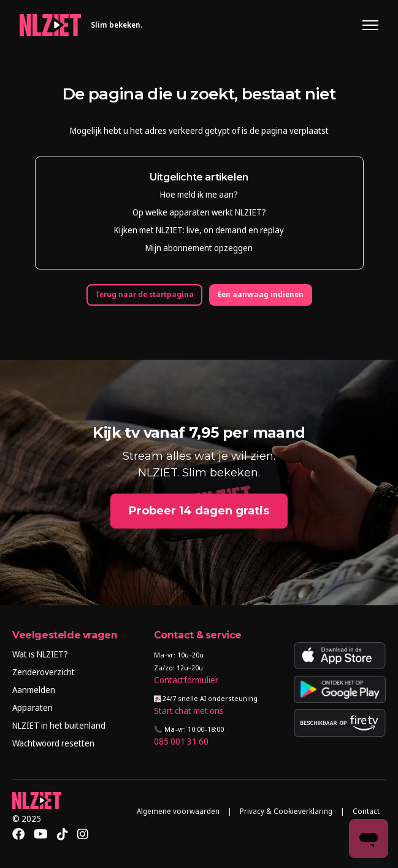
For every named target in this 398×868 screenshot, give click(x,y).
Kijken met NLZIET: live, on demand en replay (199, 230)
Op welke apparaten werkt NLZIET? (199, 212)
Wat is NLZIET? (40, 654)
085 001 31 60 (181, 741)
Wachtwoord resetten (53, 743)
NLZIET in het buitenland (59, 725)
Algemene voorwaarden (178, 811)
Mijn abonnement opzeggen (199, 248)
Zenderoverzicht (44, 672)
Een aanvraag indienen (261, 294)
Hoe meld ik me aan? (199, 194)
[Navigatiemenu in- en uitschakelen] (370, 25)
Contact (366, 811)
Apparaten (33, 707)
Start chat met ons (189, 711)
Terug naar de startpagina (144, 294)
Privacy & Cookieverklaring (286, 811)
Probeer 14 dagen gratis (199, 511)
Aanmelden (34, 690)
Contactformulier (186, 680)
